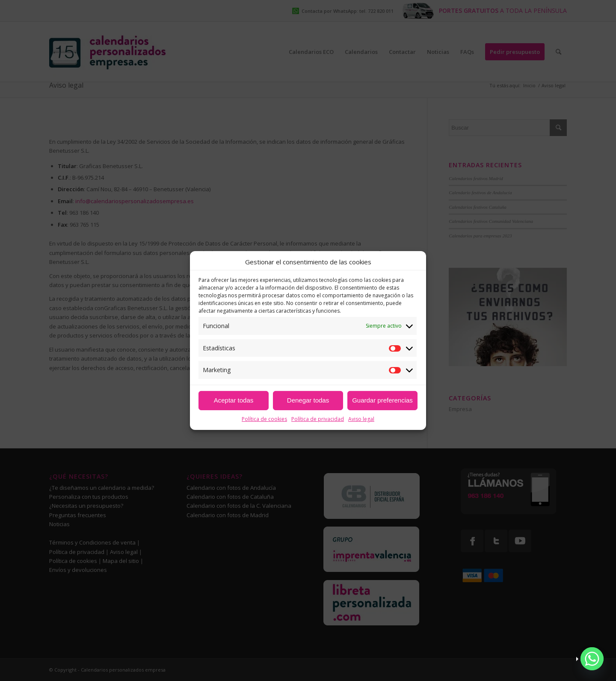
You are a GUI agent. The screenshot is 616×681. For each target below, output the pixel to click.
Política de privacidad (318, 419)
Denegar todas (308, 400)
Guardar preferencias (382, 400)
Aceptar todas (234, 400)
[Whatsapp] (592, 659)
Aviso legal (361, 419)
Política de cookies (264, 419)
